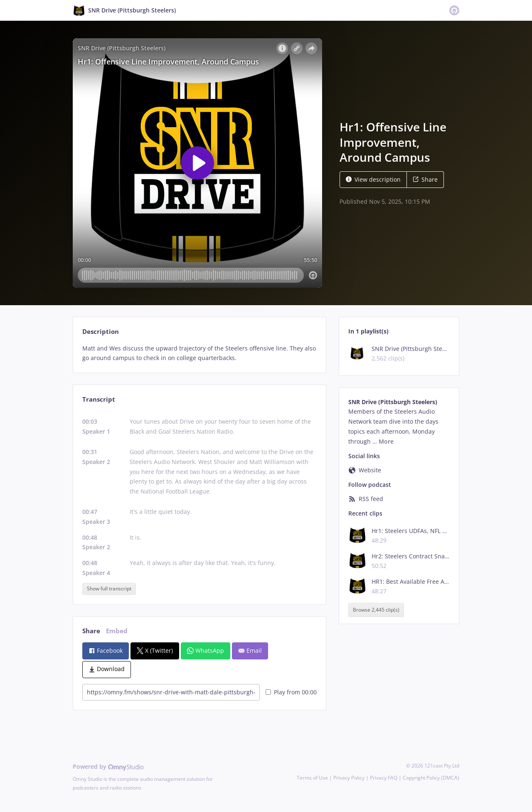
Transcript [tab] (99, 399)
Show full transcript (109, 589)
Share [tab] (91, 631)
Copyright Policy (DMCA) (431, 778)
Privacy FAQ (384, 778)
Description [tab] (101, 332)
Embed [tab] (117, 631)
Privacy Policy (349, 778)
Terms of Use (312, 778)
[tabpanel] (199, 353)
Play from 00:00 (291, 692)
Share (425, 179)
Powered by (108, 766)
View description (373, 179)
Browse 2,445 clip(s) (376, 610)
